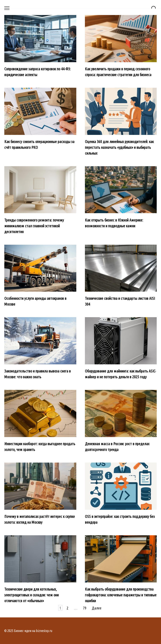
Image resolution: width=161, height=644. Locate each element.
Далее (97, 608)
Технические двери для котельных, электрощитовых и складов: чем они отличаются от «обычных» (31, 595)
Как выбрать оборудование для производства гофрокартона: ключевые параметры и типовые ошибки (121, 595)
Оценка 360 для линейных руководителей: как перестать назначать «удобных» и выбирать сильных (119, 147)
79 (85, 608)
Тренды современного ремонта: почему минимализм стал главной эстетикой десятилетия (34, 226)
